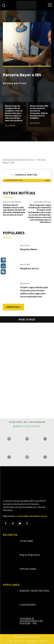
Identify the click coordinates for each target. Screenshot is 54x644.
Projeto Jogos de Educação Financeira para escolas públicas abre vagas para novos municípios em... (34, 292)
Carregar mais (13, 307)
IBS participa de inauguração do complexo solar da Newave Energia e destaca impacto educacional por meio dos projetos (14, 113)
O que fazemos (28, 605)
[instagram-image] (9, 439)
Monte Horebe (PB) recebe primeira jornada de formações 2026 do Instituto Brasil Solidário (39, 112)
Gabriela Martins (26, 175)
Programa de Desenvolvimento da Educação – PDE (31, 621)
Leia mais (10, 126)
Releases (25, 283)
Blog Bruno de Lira (30, 268)
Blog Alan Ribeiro (29, 249)
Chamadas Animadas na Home (18, 160)
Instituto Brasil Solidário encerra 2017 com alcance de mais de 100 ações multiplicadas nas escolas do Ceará (14, 210)
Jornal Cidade (26, 541)
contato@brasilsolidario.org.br (32, 516)
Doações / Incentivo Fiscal (35, 591)
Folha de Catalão (28, 569)
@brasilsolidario (27, 426)
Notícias (25, 245)
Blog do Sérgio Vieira (30, 555)
